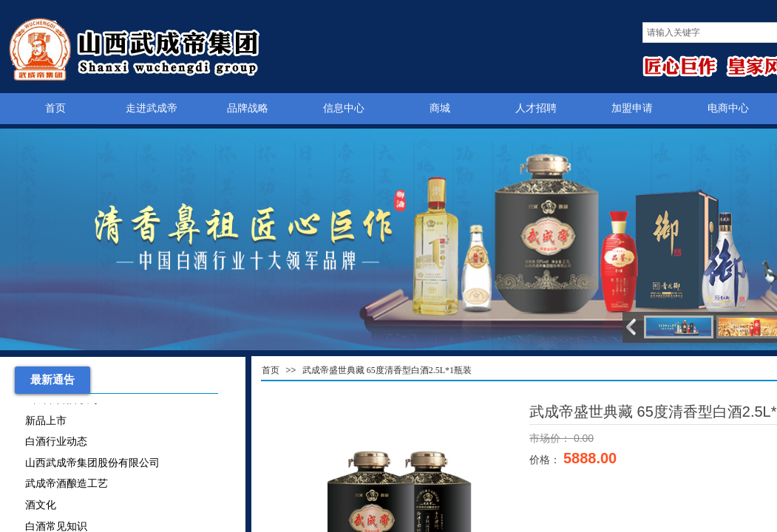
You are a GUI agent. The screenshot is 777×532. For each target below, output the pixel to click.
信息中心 (344, 108)
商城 (440, 108)
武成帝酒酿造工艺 (67, 485)
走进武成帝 (152, 108)
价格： (546, 460)
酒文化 (41, 507)
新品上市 (46, 422)
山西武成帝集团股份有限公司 (92, 464)
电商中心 (728, 108)
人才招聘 (536, 108)
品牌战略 (248, 108)
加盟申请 (632, 108)
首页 (55, 108)
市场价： (552, 438)
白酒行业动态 (56, 443)
